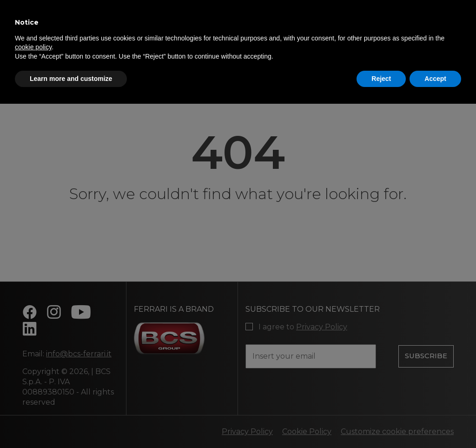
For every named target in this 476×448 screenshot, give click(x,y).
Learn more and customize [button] (71, 79)
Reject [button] (381, 79)
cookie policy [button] (33, 47)
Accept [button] (435, 79)
